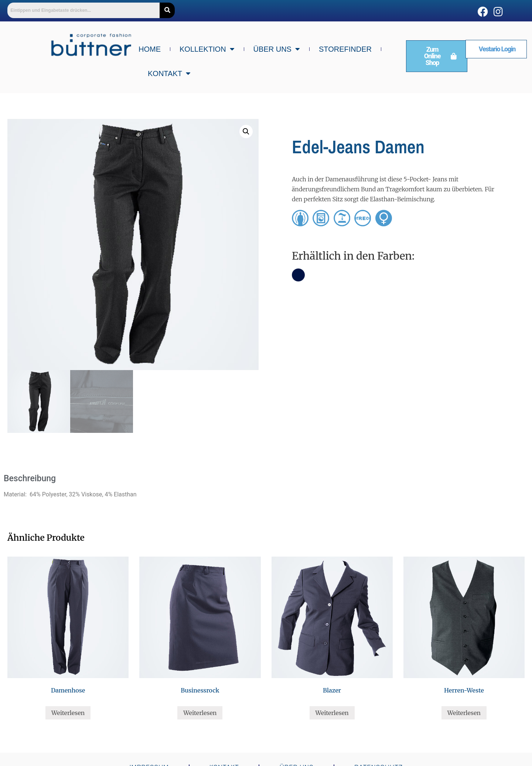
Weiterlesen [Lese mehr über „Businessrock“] (200, 713)
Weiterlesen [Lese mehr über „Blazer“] (332, 713)
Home (150, 49)
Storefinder (345, 49)
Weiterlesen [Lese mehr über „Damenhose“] (68, 713)
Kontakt (169, 73)
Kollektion (207, 49)
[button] (246, 131)
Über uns (277, 49)
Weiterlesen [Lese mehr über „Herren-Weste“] (464, 713)
